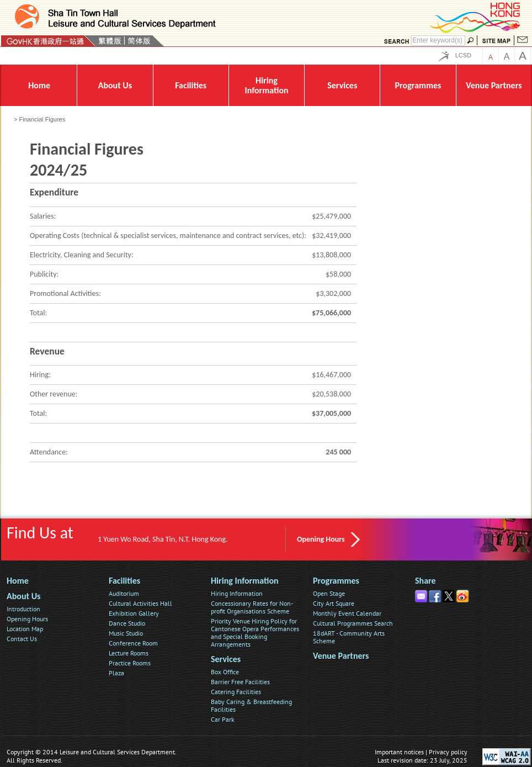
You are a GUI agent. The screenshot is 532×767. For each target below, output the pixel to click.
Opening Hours (321, 539)
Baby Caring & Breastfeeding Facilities (251, 705)
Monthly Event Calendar (347, 613)
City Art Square (334, 603)
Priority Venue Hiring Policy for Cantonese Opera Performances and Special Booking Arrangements (255, 633)
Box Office (225, 672)
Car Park (223, 719)
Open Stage (329, 593)
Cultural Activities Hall (140, 603)
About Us (23, 596)
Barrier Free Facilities (240, 682)
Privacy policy (448, 752)
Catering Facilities (236, 692)
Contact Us (22, 639)
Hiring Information (245, 581)
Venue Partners (341, 656)
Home (18, 581)
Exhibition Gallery (134, 613)
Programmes (336, 581)
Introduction (23, 609)
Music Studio (126, 633)
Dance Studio (127, 623)
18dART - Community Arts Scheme (349, 637)
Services (226, 659)
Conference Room (133, 643)
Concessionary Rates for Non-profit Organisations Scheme (252, 607)
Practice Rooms (130, 663)
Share (425, 581)
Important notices (399, 752)
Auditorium (124, 593)
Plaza (116, 673)
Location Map (25, 629)
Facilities (124, 581)
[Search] (438, 41)
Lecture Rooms (129, 653)
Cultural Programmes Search (353, 623)
